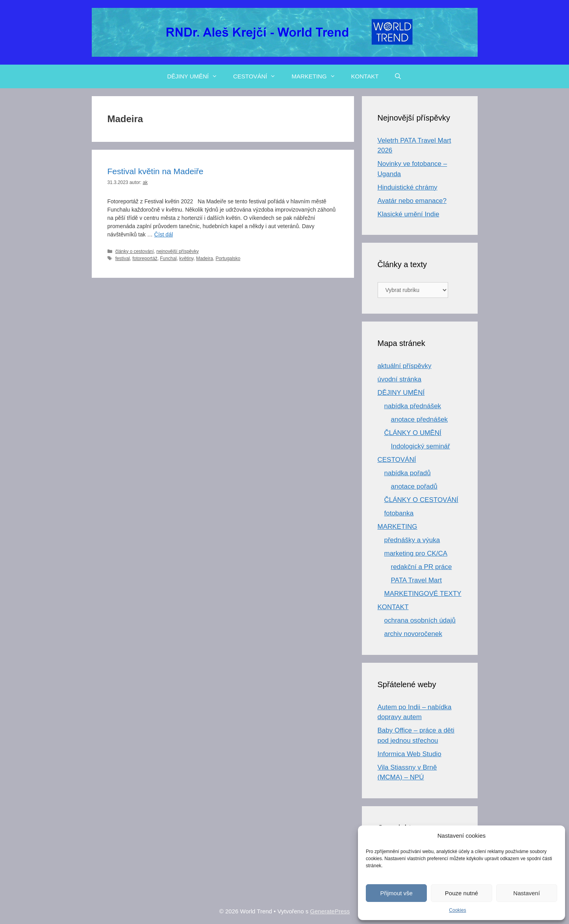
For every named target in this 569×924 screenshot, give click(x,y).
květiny (186, 258)
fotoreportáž (145, 258)
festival (123, 258)
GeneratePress (330, 911)
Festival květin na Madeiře (156, 171)
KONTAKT (365, 76)
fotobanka (399, 513)
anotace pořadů (414, 486)
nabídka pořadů (408, 473)
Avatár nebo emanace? (412, 201)
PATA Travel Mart (416, 580)
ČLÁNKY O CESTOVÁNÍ (421, 500)
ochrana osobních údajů (420, 620)
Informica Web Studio (410, 754)
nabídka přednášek (413, 406)
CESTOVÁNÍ (258, 76)
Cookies (457, 910)
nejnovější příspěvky (178, 251)
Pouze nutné (462, 893)
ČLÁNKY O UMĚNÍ (413, 433)
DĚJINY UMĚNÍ (196, 76)
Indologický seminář (421, 446)
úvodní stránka (400, 379)
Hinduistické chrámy (408, 187)
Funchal (168, 258)
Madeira (205, 258)
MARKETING (317, 76)
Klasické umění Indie (409, 214)
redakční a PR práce (422, 567)
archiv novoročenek (413, 634)
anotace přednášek (420, 419)
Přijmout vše (396, 893)
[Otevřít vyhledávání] (398, 76)
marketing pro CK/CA (416, 553)
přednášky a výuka (412, 540)
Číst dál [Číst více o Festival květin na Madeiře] (164, 234)
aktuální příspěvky (405, 366)
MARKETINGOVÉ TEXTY (423, 594)
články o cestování (135, 251)
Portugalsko (228, 258)
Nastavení (527, 893)
